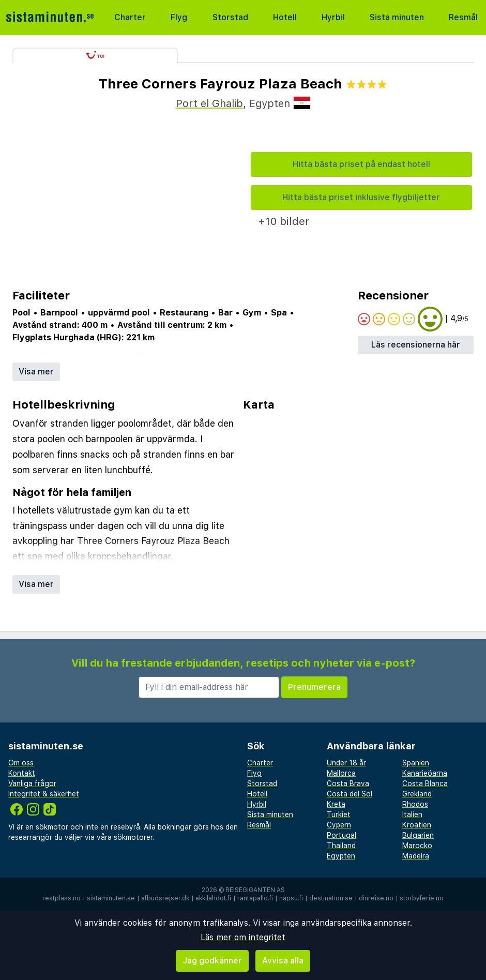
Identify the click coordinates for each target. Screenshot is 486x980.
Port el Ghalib (209, 103)
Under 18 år (346, 763)
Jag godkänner (212, 961)
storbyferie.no (422, 898)
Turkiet (339, 815)
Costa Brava (348, 783)
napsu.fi (291, 898)
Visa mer (36, 372)
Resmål (463, 17)
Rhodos (415, 804)
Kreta (336, 804)
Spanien (416, 763)
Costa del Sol (350, 794)
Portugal (341, 835)
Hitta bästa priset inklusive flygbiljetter (361, 197)
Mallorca (341, 773)
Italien (412, 815)
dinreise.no (376, 898)
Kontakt (22, 773)
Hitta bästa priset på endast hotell (361, 164)
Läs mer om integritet (243, 937)
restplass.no (62, 898)
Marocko (417, 846)
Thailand (341, 846)
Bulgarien (418, 835)
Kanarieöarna (425, 773)
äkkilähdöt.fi (213, 898)
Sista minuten (397, 17)
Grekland (417, 794)
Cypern (339, 825)
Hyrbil (333, 17)
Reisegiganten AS (255, 890)
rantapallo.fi (255, 898)
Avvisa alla (283, 961)
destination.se (331, 898)
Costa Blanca (425, 783)
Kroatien (417, 825)
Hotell (285, 17)
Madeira (416, 856)
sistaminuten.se (111, 898)
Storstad (230, 17)
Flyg (179, 17)
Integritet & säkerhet (44, 794)
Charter (130, 17)
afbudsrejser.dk (165, 898)
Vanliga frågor (32, 783)
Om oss (21, 763)
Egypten (341, 856)
